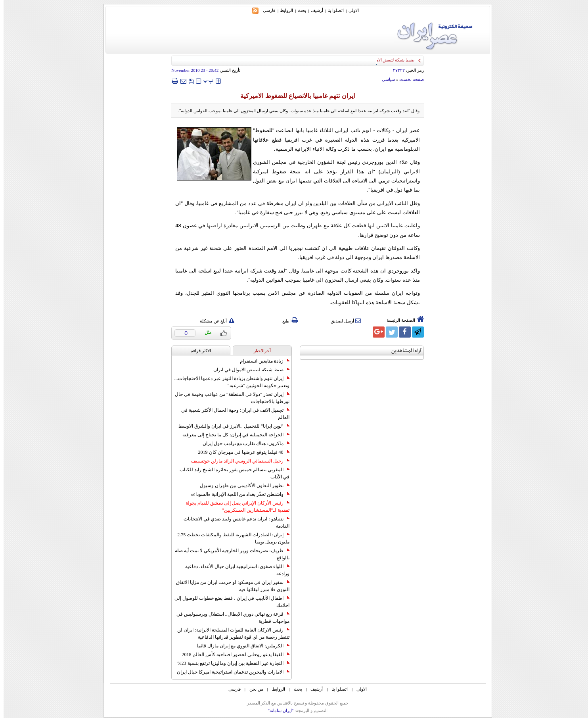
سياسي (385, 79)
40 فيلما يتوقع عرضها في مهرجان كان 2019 (240, 452)
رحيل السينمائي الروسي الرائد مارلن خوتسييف (237, 461)
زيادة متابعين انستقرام (261, 361)
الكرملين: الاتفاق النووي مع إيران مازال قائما (239, 646)
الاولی (350, 10)
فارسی (265, 10)
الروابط (283, 10)
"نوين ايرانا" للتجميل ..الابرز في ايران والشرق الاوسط (230, 426)
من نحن (253, 689)
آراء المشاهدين (403, 351)
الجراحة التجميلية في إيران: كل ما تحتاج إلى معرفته (232, 435)
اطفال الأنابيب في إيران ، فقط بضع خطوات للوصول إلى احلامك (228, 602)
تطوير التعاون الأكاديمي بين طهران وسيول (241, 486)
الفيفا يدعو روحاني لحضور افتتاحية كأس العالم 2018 (232, 655)
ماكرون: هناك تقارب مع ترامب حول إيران (242, 443)
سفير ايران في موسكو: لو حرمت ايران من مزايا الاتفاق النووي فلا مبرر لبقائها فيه (229, 586)
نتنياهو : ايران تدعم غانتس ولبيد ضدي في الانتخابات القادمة (233, 522)
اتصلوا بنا (332, 10)
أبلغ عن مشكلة (214, 321)
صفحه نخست (408, 79)
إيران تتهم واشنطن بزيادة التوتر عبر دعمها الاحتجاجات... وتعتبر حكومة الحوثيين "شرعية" (228, 382)
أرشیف (313, 10)
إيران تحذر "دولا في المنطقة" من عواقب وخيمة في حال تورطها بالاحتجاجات (229, 398)
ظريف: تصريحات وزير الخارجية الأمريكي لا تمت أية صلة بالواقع (228, 554)
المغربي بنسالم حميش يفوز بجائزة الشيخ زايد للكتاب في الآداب (231, 473)
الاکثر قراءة (197, 351)
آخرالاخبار (259, 351)
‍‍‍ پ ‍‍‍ (205, 81)
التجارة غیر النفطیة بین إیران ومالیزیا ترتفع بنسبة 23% (230, 663)
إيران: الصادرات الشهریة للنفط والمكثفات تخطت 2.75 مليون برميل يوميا (230, 538)
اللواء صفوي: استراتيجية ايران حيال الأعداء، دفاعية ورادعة (234, 570)
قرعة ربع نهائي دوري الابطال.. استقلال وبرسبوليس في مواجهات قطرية (229, 618)
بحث (298, 10)
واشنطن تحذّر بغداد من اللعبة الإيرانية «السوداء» (237, 494)
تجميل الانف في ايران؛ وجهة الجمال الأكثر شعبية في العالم (232, 414)
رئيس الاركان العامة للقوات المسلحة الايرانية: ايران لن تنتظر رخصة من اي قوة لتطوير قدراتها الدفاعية (230, 634)
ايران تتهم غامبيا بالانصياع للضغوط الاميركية (294, 96)
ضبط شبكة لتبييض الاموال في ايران (248, 370)
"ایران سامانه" (277, 710)
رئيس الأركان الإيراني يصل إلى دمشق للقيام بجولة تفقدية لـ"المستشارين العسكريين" (234, 507)
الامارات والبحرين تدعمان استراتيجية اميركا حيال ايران (230, 672)
